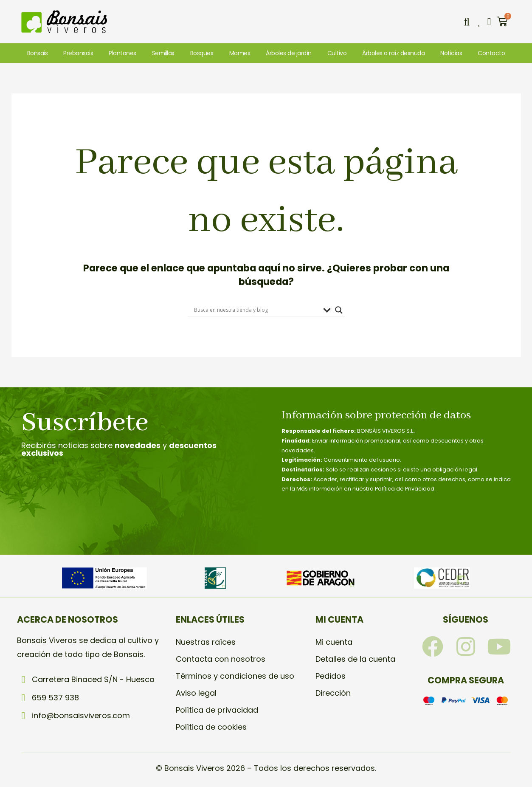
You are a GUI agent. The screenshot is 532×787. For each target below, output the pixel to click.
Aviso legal (196, 693)
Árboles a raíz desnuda (393, 53)
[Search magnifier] (339, 310)
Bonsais (38, 53)
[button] (467, 22)
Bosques (202, 53)
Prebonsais (78, 53)
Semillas (163, 53)
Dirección (333, 693)
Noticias (451, 53)
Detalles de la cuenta (355, 659)
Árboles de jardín (289, 53)
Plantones (122, 53)
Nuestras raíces (206, 642)
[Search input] (256, 310)
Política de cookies (211, 727)
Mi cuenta (334, 642)
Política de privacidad (217, 710)
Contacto (491, 53)
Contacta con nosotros (221, 659)
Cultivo (337, 53)
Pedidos (331, 676)
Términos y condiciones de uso (235, 676)
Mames (240, 53)
